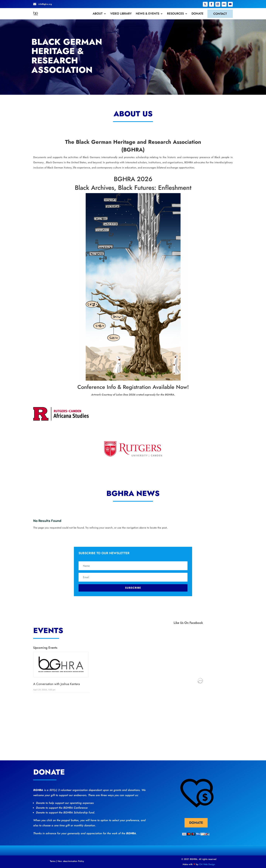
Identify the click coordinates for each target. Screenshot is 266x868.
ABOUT (98, 14)
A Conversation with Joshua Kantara (57, 684)
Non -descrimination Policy (71, 861)
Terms (53, 861)
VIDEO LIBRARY (121, 14)
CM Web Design (207, 864)
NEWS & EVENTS (148, 14)
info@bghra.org (45, 4)
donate (196, 823)
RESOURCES (175, 14)
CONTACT (220, 14)
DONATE (197, 14)
